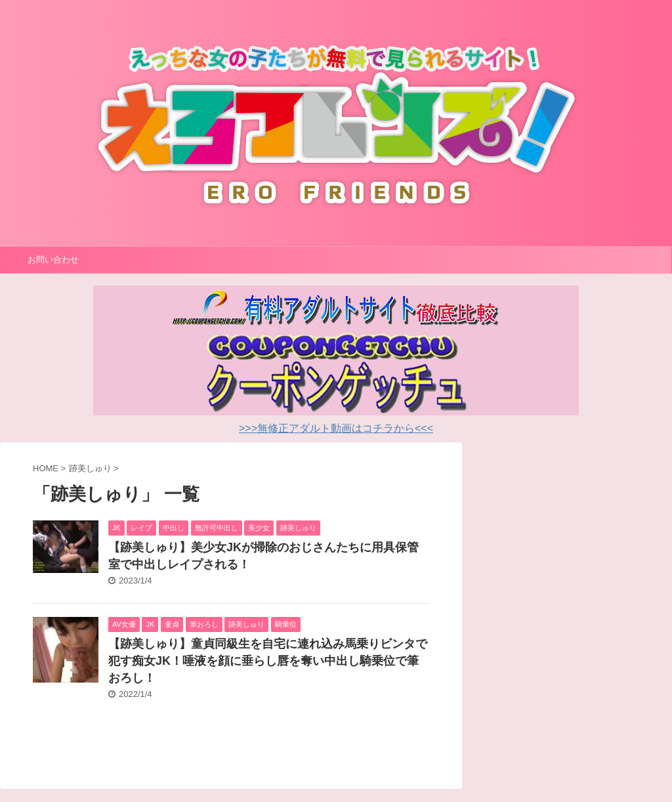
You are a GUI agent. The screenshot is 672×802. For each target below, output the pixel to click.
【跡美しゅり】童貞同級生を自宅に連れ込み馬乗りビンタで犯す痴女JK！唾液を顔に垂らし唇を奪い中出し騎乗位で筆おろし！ (268, 661)
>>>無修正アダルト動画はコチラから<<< (336, 428)
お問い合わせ (53, 260)
